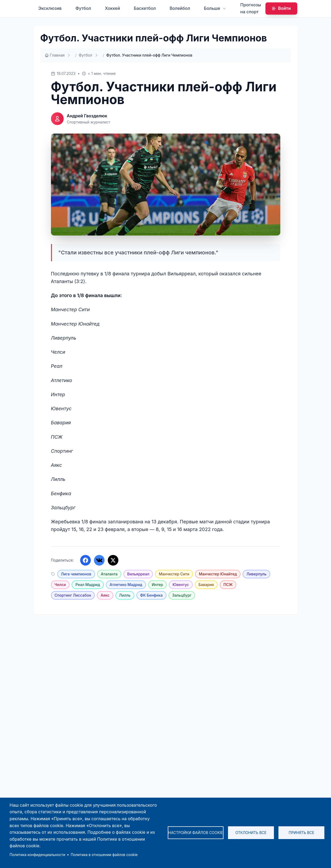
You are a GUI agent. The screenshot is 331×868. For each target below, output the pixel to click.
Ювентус (181, 585)
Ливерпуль (256, 574)
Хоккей (112, 8)
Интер (157, 585)
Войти (281, 8)
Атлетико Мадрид (126, 585)
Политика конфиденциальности (37, 855)
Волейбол (180, 8)
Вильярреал (138, 574)
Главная (55, 55)
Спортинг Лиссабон (73, 595)
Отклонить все (251, 833)
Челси (60, 585)
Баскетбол (145, 8)
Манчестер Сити (174, 574)
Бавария (206, 585)
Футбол (83, 8)
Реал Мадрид (88, 585)
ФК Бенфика (151, 595)
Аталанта (109, 574)
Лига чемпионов (76, 574)
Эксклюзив (50, 8)
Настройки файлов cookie (196, 833)
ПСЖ (228, 585)
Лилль (125, 595)
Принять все (302, 833)
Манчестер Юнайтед (218, 574)
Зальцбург (182, 595)
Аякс (105, 595)
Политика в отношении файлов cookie (104, 855)
